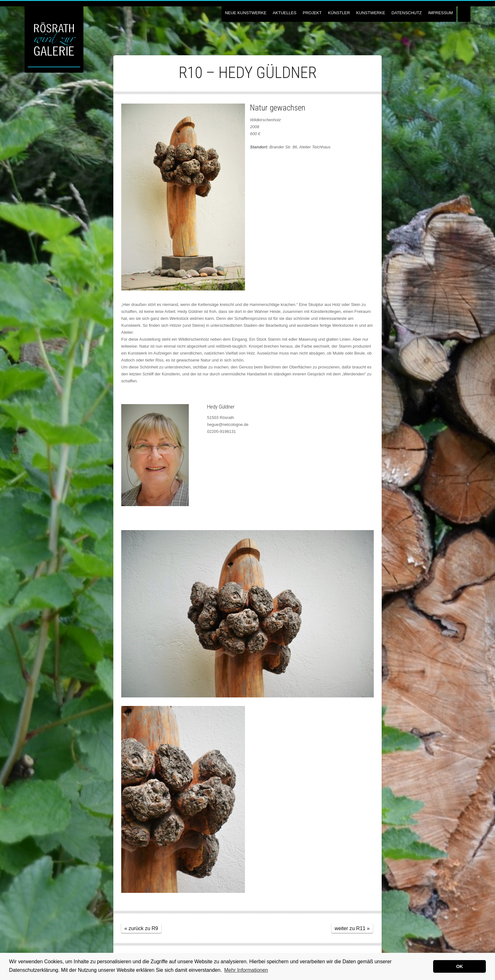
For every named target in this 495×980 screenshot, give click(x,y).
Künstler (339, 13)
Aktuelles (285, 13)
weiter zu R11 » (352, 928)
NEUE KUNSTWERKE (245, 13)
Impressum (441, 13)
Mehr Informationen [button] (246, 970)
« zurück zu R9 (141, 928)
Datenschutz (407, 13)
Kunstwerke (371, 13)
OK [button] (460, 966)
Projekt (312, 13)
